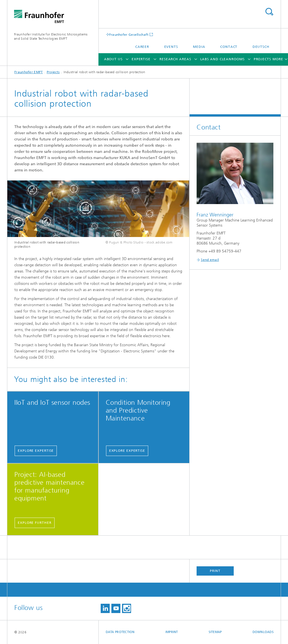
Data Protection (120, 632)
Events (171, 47)
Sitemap (215, 632)
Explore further (35, 523)
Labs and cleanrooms (222, 59)
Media (199, 47)
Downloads (263, 632)
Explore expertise (36, 451)
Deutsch (261, 47)
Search (269, 12)
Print (215, 571)
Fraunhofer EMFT (29, 72)
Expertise (141, 59)
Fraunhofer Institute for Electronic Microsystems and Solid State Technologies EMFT (51, 36)
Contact (229, 47)
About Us (113, 59)
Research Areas (175, 59)
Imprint (172, 632)
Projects (262, 59)
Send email (210, 260)
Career (142, 47)
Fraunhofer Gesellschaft (129, 34)
